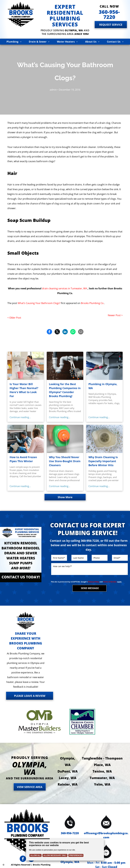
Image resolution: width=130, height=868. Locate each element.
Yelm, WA (102, 784)
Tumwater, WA (102, 778)
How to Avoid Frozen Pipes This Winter (23, 459)
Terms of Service (110, 582)
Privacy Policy (94, 582)
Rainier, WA (68, 784)
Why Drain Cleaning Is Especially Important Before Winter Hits (103, 461)
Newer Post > (115, 315)
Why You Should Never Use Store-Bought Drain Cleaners (65, 461)
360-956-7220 (70, 833)
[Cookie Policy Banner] (65, 850)
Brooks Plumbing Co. (93, 303)
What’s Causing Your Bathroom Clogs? (39, 303)
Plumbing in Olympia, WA (103, 386)
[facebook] (23, 859)
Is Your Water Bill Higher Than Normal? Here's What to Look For (24, 390)
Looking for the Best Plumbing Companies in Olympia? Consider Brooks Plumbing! (65, 390)
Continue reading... (20, 417)
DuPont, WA (68, 771)
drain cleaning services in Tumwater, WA (64, 288)
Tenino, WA (102, 771)
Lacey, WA (68, 778)
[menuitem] (14, 42)
